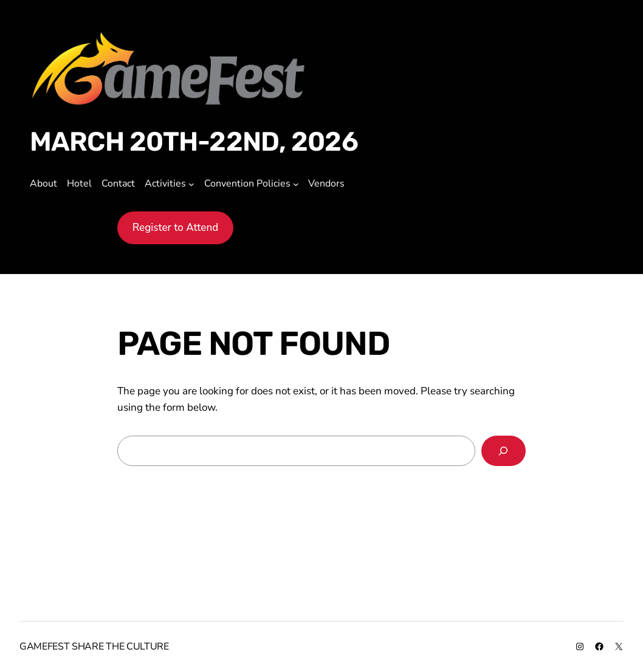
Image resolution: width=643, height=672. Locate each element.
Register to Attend (176, 228)
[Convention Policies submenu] (296, 184)
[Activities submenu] (191, 184)
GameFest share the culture (94, 646)
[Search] (504, 451)
